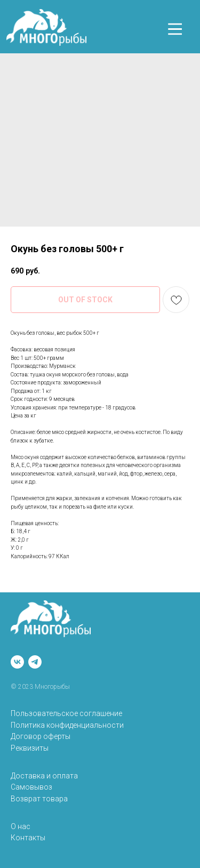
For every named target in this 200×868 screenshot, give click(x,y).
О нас (21, 826)
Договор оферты (41, 736)
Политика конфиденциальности (67, 725)
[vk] (17, 662)
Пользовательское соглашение (66, 713)
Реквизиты (30, 748)
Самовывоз (31, 787)
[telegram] (35, 662)
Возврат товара (39, 799)
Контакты (28, 838)
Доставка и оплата (44, 776)
